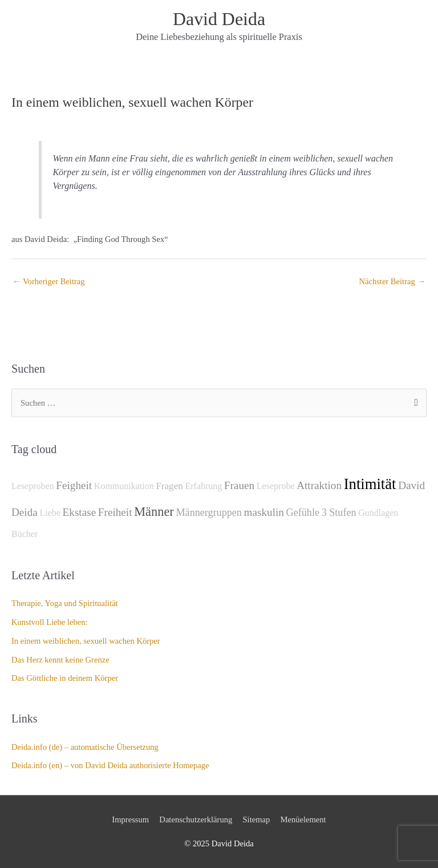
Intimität (370, 484)
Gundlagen (378, 513)
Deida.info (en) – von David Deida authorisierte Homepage (110, 765)
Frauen (239, 485)
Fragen (169, 486)
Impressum (130, 819)
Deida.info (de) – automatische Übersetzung (85, 747)
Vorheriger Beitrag (49, 281)
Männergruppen (208, 512)
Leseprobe (276, 486)
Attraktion (319, 485)
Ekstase (80, 512)
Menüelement (303, 819)
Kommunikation (124, 486)
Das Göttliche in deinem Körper (65, 678)
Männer (154, 512)
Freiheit (115, 512)
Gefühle (303, 512)
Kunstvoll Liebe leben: (50, 622)
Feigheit (74, 485)
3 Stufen (339, 512)
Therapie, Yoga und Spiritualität (65, 603)
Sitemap (257, 819)
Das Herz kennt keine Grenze (60, 660)
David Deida (219, 19)
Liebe (50, 513)
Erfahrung (203, 486)
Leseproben (33, 486)
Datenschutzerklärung (196, 819)
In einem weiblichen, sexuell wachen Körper (86, 641)
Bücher (25, 534)
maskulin (264, 512)
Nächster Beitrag (392, 281)
